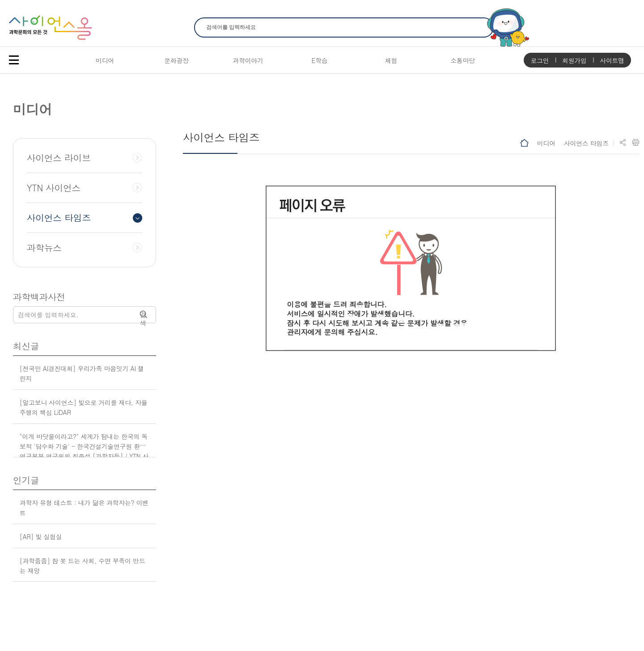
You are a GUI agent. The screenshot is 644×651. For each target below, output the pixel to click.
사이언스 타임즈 (586, 143)
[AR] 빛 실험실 (41, 537)
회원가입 (574, 60)
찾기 (481, 27)
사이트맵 (612, 60)
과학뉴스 (44, 248)
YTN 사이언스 (54, 188)
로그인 (540, 60)
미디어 (546, 143)
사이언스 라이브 (59, 158)
